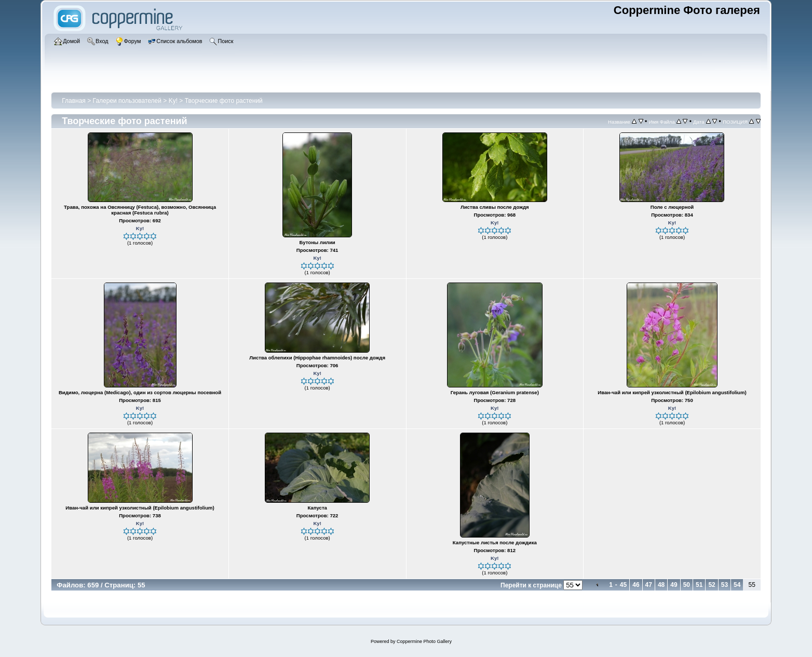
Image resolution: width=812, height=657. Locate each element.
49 (674, 585)
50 (687, 585)
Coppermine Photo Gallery (424, 641)
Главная (74, 101)
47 (649, 585)
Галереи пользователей (127, 101)
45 (623, 585)
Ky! (173, 101)
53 (725, 585)
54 (737, 585)
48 (661, 585)
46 (636, 585)
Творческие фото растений (224, 101)
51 (699, 585)
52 (712, 585)
